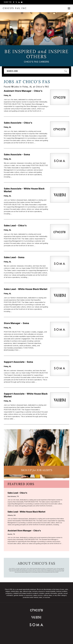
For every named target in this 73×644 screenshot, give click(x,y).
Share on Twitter (16, 2)
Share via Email (22, 2)
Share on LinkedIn (19, 2)
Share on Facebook (14, 2)
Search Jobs (12, 71)
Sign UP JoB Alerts (37, 470)
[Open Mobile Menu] (69, 8)
